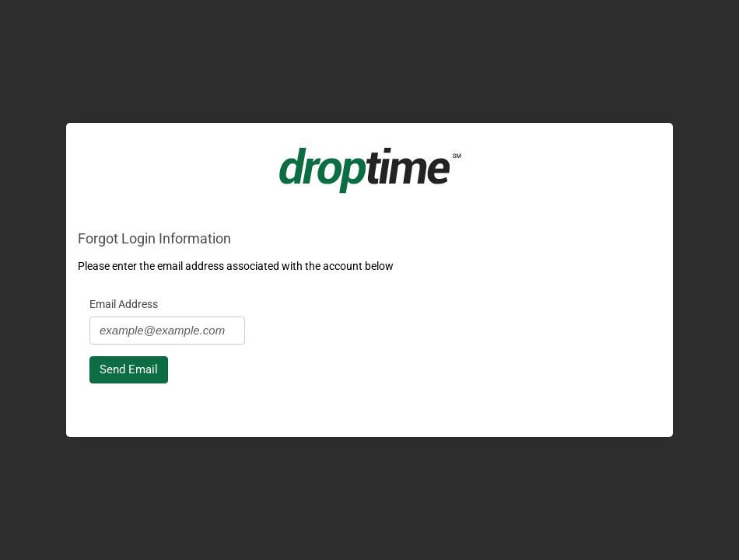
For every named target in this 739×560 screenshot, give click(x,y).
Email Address (124, 304)
